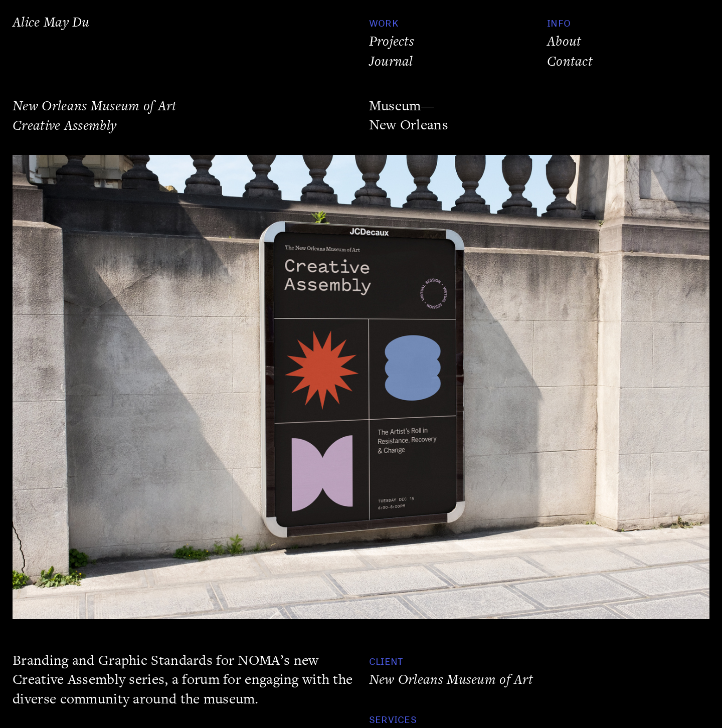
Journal (391, 61)
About (564, 41)
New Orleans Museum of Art (451, 680)
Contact (570, 61)
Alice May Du (51, 22)
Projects (392, 41)
